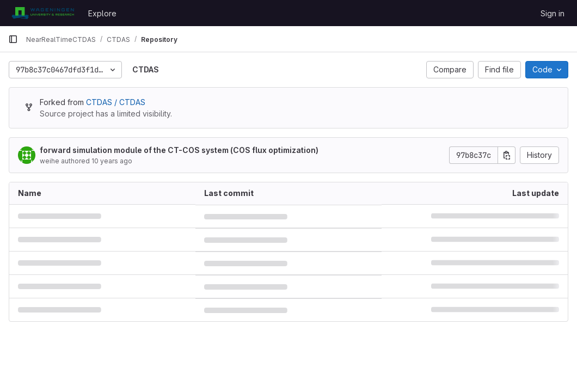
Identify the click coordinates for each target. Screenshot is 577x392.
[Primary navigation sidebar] (13, 39)
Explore (102, 13)
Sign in (553, 13)
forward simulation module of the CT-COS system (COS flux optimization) (179, 150)
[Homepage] (43, 13)
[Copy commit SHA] (507, 155)
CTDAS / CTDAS (116, 102)
